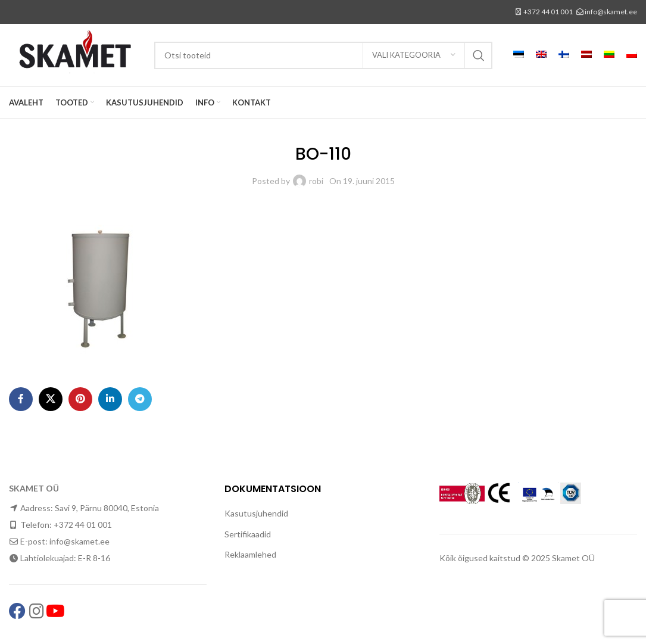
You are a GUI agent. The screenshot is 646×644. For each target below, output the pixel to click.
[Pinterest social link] (80, 399)
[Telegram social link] (140, 399)
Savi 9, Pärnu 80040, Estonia (107, 508)
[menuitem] (519, 55)
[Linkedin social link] (110, 399)
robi (316, 181)
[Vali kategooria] (414, 55)
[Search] (323, 55)
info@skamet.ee (611, 12)
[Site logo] (76, 54)
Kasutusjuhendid (256, 513)
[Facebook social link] (21, 399)
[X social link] (51, 399)
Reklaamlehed (250, 554)
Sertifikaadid (248, 534)
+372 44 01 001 (548, 12)
